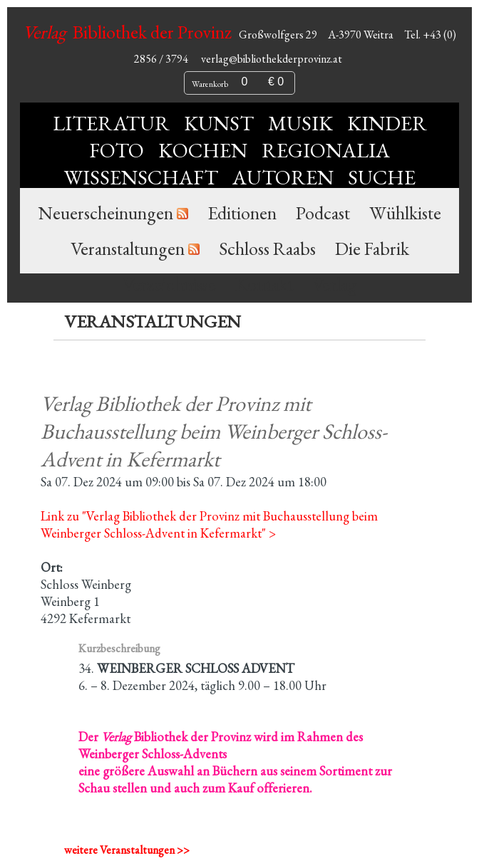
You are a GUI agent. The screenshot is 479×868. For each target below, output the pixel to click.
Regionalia (326, 150)
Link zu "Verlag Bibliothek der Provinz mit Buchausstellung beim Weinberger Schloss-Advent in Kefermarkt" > (209, 524)
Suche (382, 177)
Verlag (335, 284)
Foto (117, 150)
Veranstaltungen (128, 249)
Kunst (219, 123)
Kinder (387, 123)
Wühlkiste (405, 213)
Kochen (203, 150)
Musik (300, 123)
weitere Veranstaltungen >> (127, 850)
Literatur (111, 123)
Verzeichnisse (169, 284)
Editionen (242, 213)
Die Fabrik (372, 249)
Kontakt (264, 284)
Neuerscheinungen (105, 213)
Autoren (283, 177)
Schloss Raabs (267, 249)
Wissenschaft (141, 177)
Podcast (323, 213)
